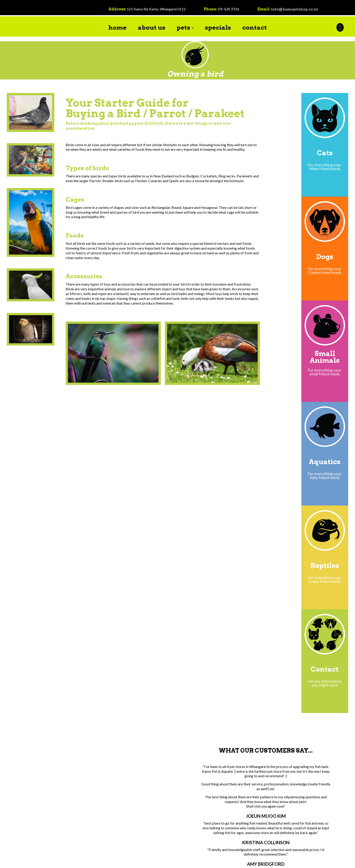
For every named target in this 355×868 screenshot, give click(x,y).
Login (166, 861)
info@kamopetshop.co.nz (295, 9)
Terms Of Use (147, 861)
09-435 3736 (229, 9)
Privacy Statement (120, 861)
